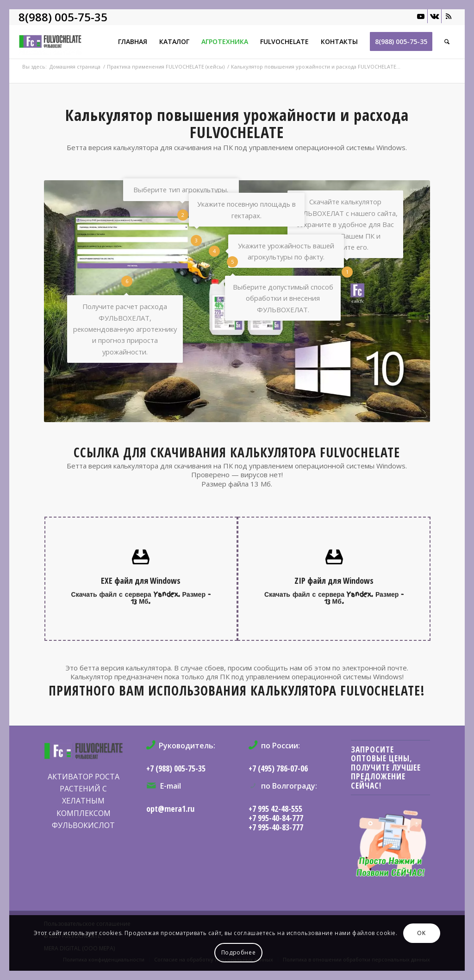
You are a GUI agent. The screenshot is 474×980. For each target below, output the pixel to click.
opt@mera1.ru (170, 809)
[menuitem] (133, 42)
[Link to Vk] (434, 16)
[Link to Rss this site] (449, 16)
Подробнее (238, 952)
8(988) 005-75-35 (63, 17)
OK (421, 933)
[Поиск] (447, 42)
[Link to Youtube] (421, 16)
